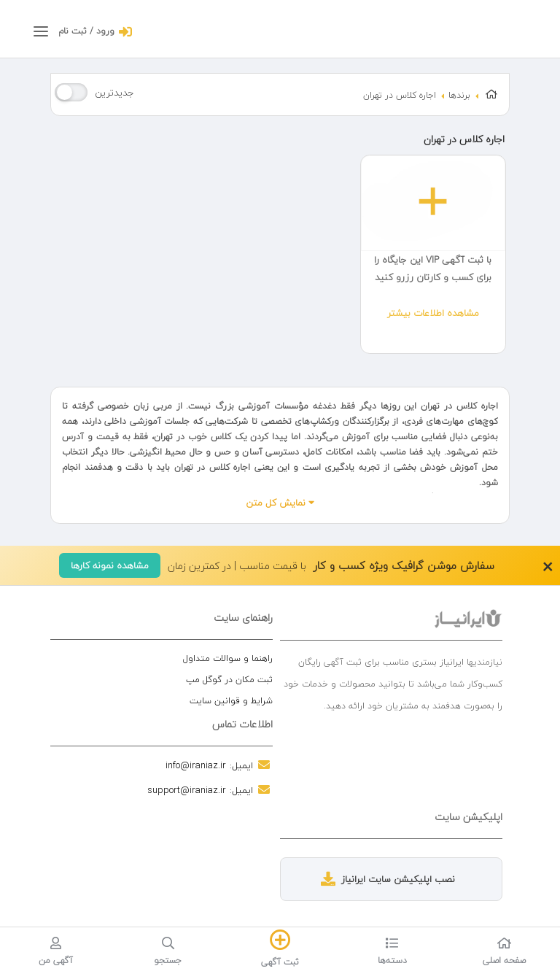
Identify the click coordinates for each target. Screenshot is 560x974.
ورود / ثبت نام (86, 31)
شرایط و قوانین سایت (231, 701)
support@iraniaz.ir (187, 790)
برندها (459, 95)
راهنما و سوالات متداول (228, 658)
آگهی (334, 662)
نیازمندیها (485, 662)
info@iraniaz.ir (196, 765)
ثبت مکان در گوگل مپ (229, 680)
